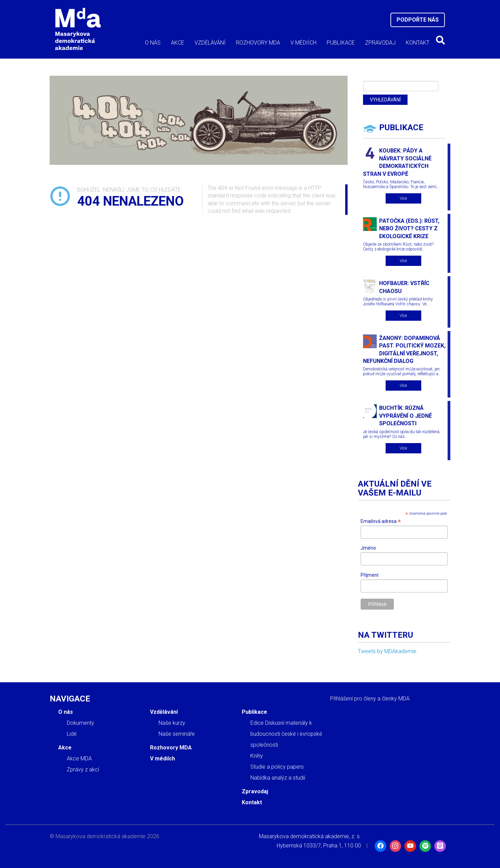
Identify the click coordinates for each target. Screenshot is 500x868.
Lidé (72, 734)
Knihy (257, 756)
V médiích (303, 43)
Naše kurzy (172, 723)
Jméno (368, 548)
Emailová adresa (381, 521)
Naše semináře (177, 734)
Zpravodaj (380, 43)
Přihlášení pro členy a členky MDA (370, 699)
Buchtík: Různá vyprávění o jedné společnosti (405, 416)
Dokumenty (80, 723)
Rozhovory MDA (258, 43)
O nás (153, 43)
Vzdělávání (210, 43)
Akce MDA (79, 759)
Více (403, 198)
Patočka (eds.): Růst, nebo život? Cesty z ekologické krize (409, 229)
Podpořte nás (418, 20)
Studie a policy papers (277, 767)
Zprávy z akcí (83, 769)
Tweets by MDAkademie (387, 651)
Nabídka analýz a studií (278, 778)
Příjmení (370, 575)
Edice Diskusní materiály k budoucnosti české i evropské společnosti (286, 734)
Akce (178, 43)
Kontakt (418, 43)
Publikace (341, 43)
